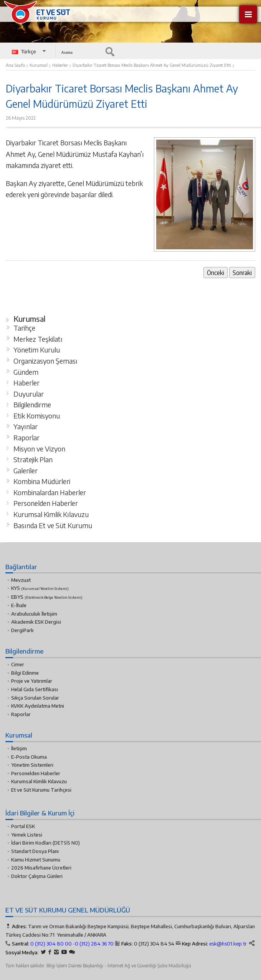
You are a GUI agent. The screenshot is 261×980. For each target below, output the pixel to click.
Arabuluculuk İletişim (34, 614)
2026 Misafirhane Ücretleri (41, 868)
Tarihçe (24, 328)
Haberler (26, 383)
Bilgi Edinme (25, 673)
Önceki (216, 273)
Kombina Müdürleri (42, 481)
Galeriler (26, 471)
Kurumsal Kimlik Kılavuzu (51, 514)
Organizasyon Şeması (45, 361)
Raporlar (26, 438)
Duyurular (29, 394)
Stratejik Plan (33, 460)
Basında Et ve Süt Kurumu (53, 525)
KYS (40, 588)
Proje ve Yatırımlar (32, 681)
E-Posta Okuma (29, 757)
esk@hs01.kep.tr (228, 944)
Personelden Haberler (46, 503)
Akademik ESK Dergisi (36, 622)
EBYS (47, 597)
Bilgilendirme (32, 405)
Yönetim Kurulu (37, 350)
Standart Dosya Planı (35, 851)
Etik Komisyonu (37, 416)
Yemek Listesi (27, 835)
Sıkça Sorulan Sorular (35, 698)
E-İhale (19, 605)
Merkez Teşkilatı (38, 339)
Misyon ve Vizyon (39, 449)
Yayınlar (26, 427)
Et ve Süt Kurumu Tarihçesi (41, 790)
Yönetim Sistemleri (32, 765)
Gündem (26, 372)
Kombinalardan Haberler (50, 492)
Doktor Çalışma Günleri (37, 876)
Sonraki (242, 273)
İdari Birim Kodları (31, 843)
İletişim (19, 748)
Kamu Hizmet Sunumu (36, 860)
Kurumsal (30, 319)
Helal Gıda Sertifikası (35, 689)
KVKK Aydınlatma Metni (38, 706)
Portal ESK (23, 826)
